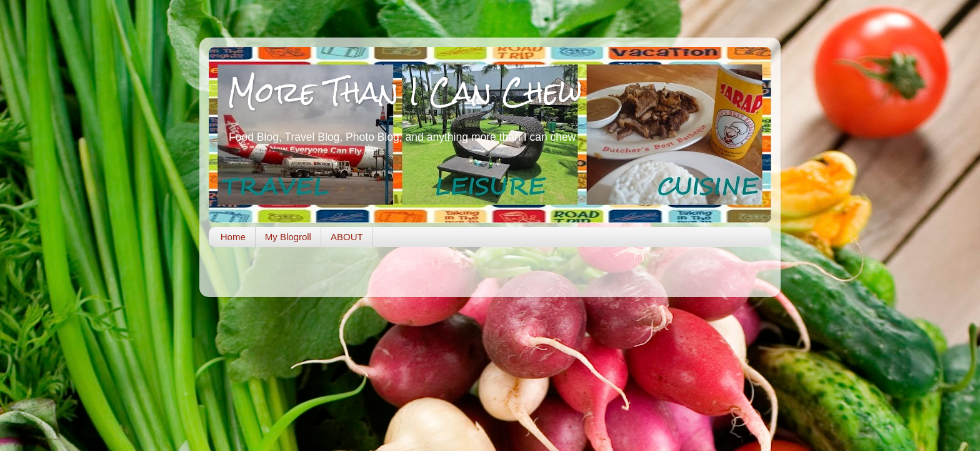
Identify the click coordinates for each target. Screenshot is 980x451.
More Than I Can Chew (405, 92)
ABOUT (347, 237)
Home (233, 237)
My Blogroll (288, 237)
